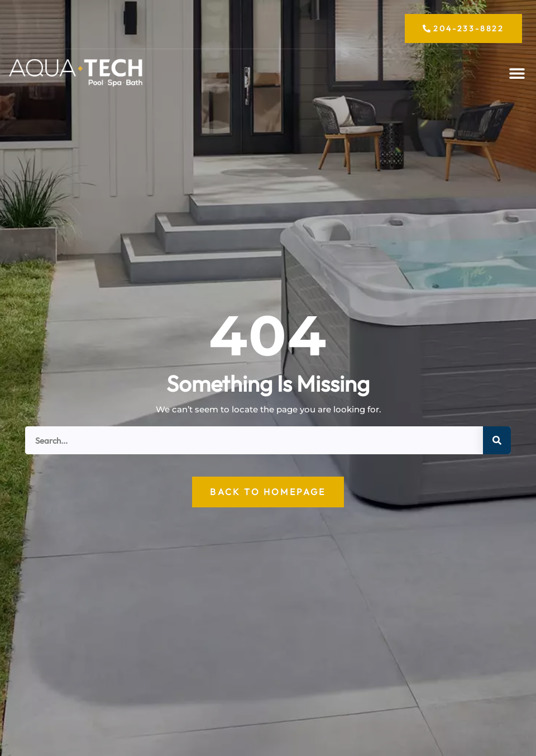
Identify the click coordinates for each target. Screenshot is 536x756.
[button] (517, 73)
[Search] (497, 440)
